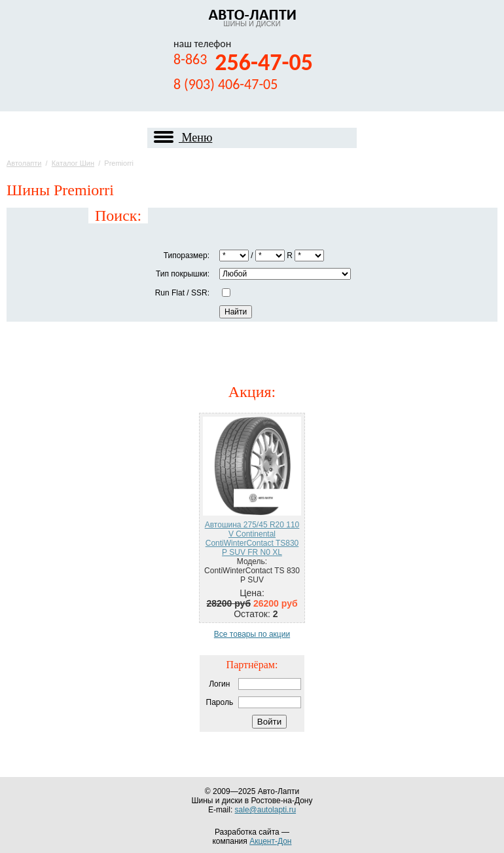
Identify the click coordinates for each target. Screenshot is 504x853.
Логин (219, 684)
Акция (250, 392)
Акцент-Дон (270, 841)
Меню (183, 138)
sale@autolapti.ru (266, 810)
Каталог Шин (73, 163)
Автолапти (24, 163)
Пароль (220, 702)
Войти (269, 722)
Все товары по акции (252, 634)
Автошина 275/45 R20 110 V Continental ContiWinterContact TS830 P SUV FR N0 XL (252, 539)
